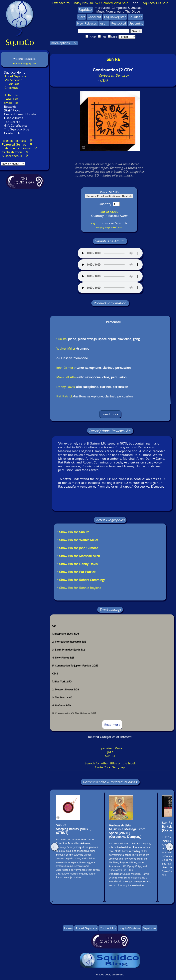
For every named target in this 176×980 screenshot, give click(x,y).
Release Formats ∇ (17, 141)
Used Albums (13, 118)
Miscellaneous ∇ (15, 156)
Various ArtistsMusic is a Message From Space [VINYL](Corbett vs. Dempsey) (127, 831)
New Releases (87, 23)
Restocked (119, 23)
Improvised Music (110, 748)
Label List (11, 99)
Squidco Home (15, 72)
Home (68, 928)
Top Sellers (12, 122)
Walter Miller (66, 349)
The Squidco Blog (16, 129)
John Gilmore (66, 368)
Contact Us (12, 133)
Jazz (110, 752)
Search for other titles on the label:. (110, 765)
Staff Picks (12, 110)
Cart (82, 17)
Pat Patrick (65, 396)
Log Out (13, 84)
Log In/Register (115, 17)
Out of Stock (109, 212)
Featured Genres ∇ (17, 144)
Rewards (10, 107)
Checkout (11, 88)
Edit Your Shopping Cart (25, 64)
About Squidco (15, 76)
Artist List (12, 95)
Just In (104, 23)
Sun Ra (62, 339)
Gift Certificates (16, 126)
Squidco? (135, 17)
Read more (110, 414)
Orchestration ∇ (15, 152)
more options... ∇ (64, 43)
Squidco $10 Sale (156, 3)
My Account (13, 80)
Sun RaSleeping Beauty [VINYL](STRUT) (74, 829)
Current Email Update (19, 114)
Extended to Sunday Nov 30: (90, 3)
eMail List (11, 103)
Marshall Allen (67, 377)
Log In (94, 223)
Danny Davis (66, 387)
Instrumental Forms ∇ (19, 148)
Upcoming (136, 23)
